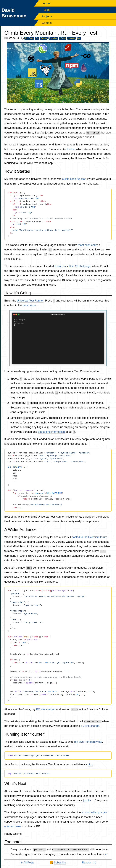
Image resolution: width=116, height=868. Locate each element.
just (79, 38)
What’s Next (15, 784)
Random (89, 863)
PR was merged (46, 709)
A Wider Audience (20, 530)
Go (37, 38)
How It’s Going (18, 293)
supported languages (94, 812)
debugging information (51, 432)
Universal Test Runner (30, 301)
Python (44, 38)
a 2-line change (90, 726)
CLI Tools (29, 38)
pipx (90, 765)
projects (71, 38)
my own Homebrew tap (88, 742)
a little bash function (74, 179)
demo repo (29, 305)
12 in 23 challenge (80, 266)
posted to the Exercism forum (89, 537)
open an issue (13, 826)
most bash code (88, 245)
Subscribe (60, 863)
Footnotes (13, 842)
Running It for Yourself (24, 734)
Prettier (71, 149)
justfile (87, 800)
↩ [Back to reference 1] (106, 854)
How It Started (17, 171)
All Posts (27, 863)
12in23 (63, 38)
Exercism (53, 38)
